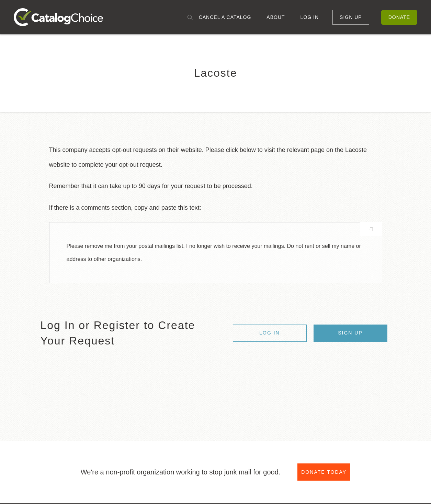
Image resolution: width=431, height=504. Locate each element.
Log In (310, 17)
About (276, 17)
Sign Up (351, 17)
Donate (399, 17)
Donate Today (324, 472)
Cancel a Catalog (225, 17)
